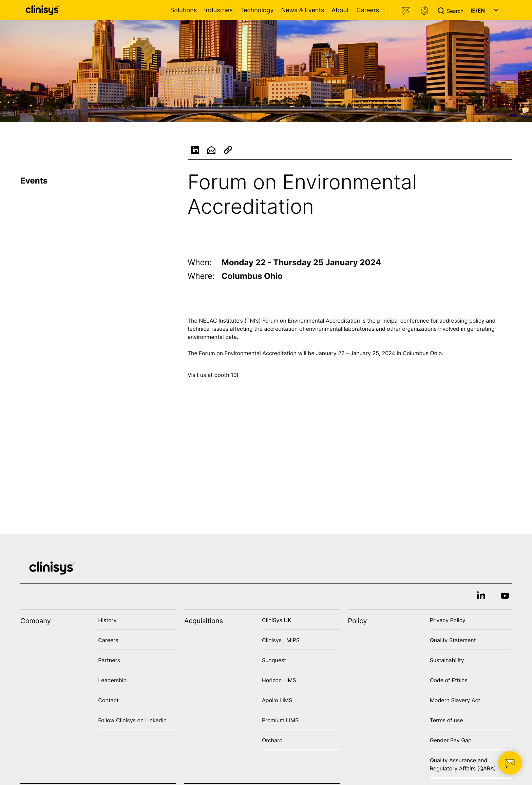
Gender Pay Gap (451, 740)
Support (424, 11)
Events (34, 181)
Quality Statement (453, 640)
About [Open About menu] (340, 10)
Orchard (272, 740)
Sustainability (447, 660)
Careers (368, 10)
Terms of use (446, 720)
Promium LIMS (280, 720)
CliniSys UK (277, 620)
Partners (109, 660)
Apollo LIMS (277, 700)
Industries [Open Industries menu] (218, 10)
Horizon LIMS (279, 680)
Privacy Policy (448, 620)
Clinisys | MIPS (281, 640)
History (107, 620)
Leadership (112, 680)
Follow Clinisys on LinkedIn (132, 720)
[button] (452, 10)
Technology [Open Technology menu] (257, 10)
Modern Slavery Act (455, 700)
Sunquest (274, 660)
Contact (406, 11)
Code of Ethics (449, 680)
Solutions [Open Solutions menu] (184, 10)
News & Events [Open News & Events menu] (302, 10)
